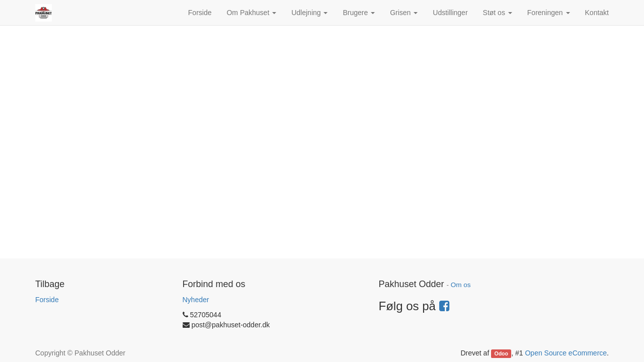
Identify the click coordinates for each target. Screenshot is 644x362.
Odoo (501, 353)
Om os (461, 285)
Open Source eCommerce (566, 353)
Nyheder (196, 300)
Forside (47, 300)
